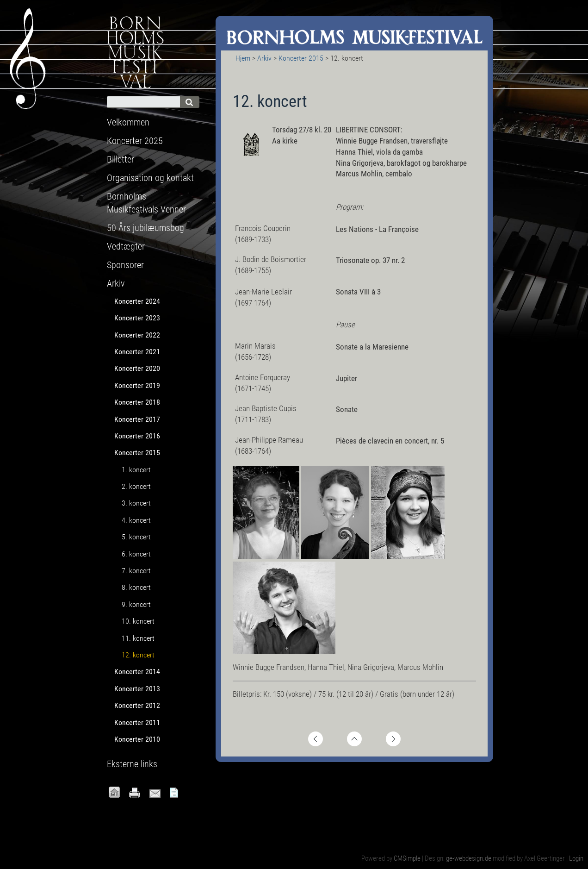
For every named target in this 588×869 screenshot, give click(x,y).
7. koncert (136, 571)
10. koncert (138, 621)
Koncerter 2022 (137, 335)
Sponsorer (125, 265)
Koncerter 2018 (137, 402)
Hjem (243, 58)
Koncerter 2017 (137, 419)
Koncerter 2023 (137, 318)
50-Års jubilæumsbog (145, 228)
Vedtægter (126, 246)
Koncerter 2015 (301, 58)
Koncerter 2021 (137, 352)
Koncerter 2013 (137, 689)
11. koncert (138, 638)
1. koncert (136, 470)
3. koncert (136, 503)
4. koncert (136, 520)
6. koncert (136, 554)
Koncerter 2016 (137, 436)
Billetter (121, 159)
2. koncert (136, 486)
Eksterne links (132, 764)
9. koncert (136, 604)
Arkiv (264, 58)
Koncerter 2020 (137, 368)
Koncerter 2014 (137, 672)
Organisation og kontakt (150, 178)
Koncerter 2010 (137, 739)
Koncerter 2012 (137, 705)
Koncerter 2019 (137, 385)
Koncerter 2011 (137, 722)
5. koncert (136, 537)
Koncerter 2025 (135, 141)
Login (576, 858)
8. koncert (136, 587)
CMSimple (407, 858)
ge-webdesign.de (469, 858)
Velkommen (128, 122)
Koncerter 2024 (137, 301)
